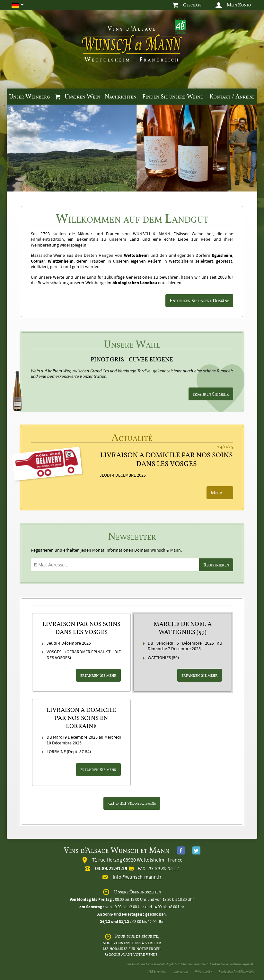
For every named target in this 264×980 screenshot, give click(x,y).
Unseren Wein (78, 97)
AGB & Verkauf (157, 971)
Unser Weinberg (30, 97)
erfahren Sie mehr (211, 394)
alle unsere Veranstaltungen (132, 803)
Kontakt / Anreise (232, 97)
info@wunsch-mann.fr (137, 877)
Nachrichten (121, 97)
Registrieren (216, 565)
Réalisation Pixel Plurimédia (236, 971)
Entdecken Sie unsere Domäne (199, 300)
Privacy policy (203, 971)
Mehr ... (220, 493)
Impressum (181, 971)
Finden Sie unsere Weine (173, 97)
